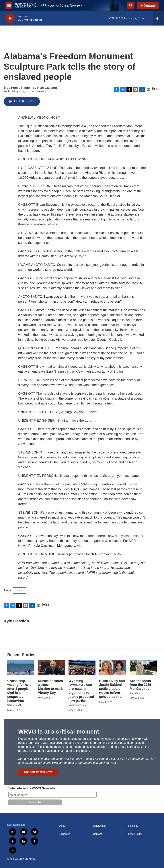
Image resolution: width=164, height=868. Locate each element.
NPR (20, 591)
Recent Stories (21, 655)
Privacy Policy (134, 834)
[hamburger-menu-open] (9, 5)
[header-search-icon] (131, 5)
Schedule (65, 834)
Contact (97, 834)
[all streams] (159, 18)
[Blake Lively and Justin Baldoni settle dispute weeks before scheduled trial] (113, 668)
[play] (10, 18)
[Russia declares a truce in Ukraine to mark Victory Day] (51, 668)
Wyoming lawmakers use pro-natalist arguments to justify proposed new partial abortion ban (81, 693)
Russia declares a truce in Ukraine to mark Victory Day (50, 687)
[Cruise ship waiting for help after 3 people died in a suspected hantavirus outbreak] (21, 668)
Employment (100, 826)
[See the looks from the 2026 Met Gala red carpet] (143, 668)
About (63, 826)
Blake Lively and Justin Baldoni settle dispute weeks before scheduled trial (112, 689)
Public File (132, 826)
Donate (149, 6)
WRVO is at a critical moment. (59, 732)
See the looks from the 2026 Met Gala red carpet (140, 687)
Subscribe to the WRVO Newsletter (33, 788)
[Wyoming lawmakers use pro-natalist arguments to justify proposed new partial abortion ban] (82, 668)
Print (156, 89)
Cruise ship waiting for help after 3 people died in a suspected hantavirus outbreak (19, 693)
